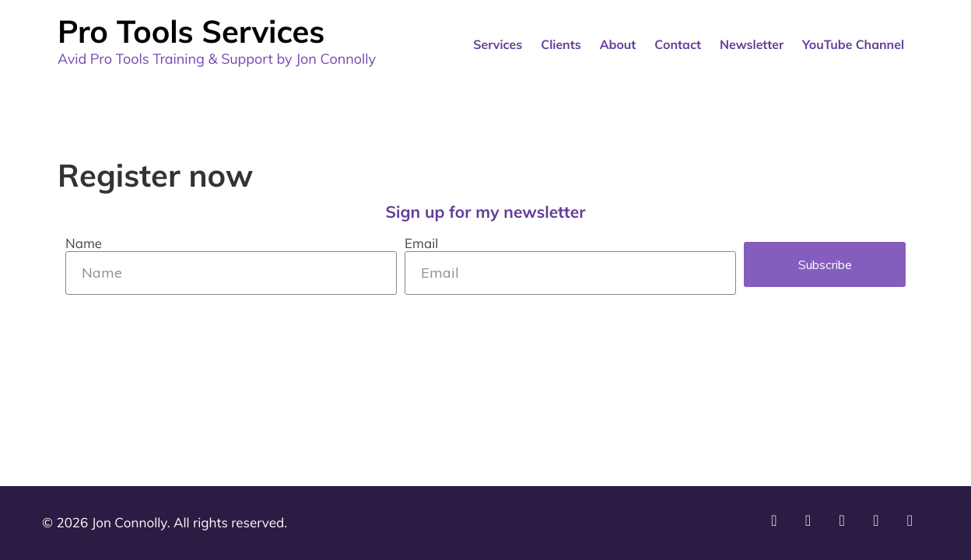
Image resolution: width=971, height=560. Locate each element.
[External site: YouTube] (778, 525)
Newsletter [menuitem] (752, 44)
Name (84, 244)
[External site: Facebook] (880, 525)
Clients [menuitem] (561, 44)
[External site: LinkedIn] (846, 525)
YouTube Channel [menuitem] (853, 44)
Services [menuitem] (498, 44)
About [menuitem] (618, 44)
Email (421, 244)
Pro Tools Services (191, 31)
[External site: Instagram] (812, 525)
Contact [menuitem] (678, 44)
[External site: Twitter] (914, 525)
